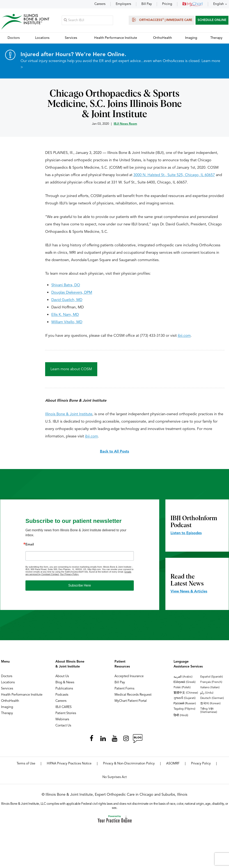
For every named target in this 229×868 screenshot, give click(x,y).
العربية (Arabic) (183, 679)
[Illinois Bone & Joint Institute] (26, 23)
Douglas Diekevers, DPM (72, 294)
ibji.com (184, 338)
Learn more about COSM (71, 371)
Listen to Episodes (186, 535)
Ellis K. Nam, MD (65, 317)
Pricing (167, 4)
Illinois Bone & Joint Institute (69, 416)
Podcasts (62, 697)
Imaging (7, 709)
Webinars (62, 721)
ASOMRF (173, 765)
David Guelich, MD (67, 302)
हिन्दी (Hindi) (181, 717)
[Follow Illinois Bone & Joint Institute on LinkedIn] (103, 740)
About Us (62, 678)
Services (7, 690)
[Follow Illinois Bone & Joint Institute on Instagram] (126, 740)
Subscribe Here (80, 587)
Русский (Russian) (185, 705)
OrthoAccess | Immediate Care (162, 21)
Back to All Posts (114, 453)
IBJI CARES (64, 709)
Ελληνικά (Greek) (185, 684)
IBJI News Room (125, 126)
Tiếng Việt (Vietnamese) (209, 712)
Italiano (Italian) (210, 689)
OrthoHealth (10, 703)
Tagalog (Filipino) (184, 711)
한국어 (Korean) (210, 705)
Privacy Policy (201, 765)
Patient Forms (124, 690)
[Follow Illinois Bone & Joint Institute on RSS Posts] (137, 740)
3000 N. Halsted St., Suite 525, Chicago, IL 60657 (174, 177)
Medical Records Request (133, 697)
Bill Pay (147, 4)
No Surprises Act (114, 779)
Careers (100, 4)
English (219, 4)
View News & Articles (189, 593)
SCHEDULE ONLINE (212, 21)
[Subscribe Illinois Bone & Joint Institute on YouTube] (114, 740)
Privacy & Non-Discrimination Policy (129, 765)
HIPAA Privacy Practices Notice (69, 765)
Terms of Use (26, 765)
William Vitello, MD (67, 324)
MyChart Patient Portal (131, 703)
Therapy (7, 715)
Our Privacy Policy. (70, 576)
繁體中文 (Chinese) (186, 695)
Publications (64, 690)
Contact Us (63, 727)
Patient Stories (66, 715)
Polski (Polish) (182, 689)
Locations (8, 684)
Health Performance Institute (22, 697)
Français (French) (211, 684)
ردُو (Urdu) (207, 695)
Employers (123, 4)
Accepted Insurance (129, 678)
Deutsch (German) (212, 700)
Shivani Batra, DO (66, 287)
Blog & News (65, 684)
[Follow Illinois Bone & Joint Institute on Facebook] (92, 740)
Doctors (7, 678)
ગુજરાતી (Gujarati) (185, 700)
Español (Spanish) (212, 679)
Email (30, 546)
